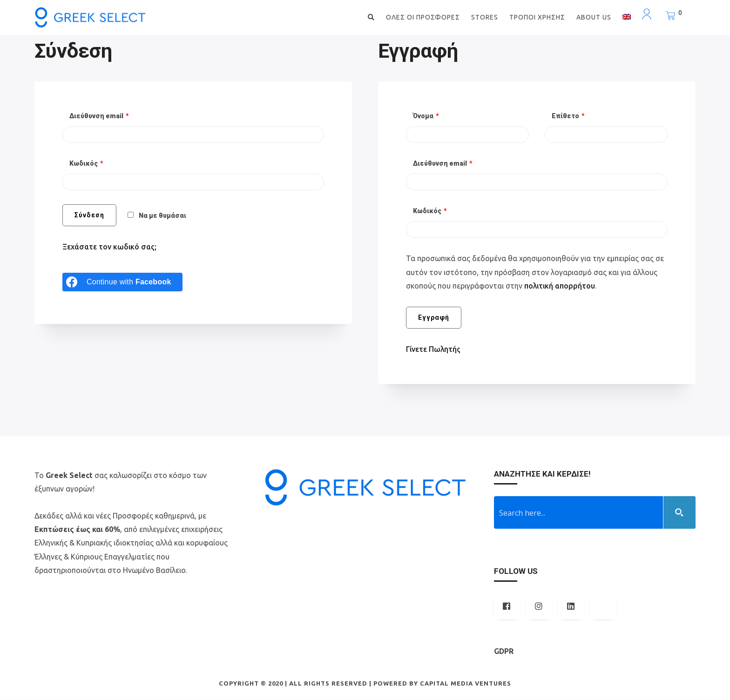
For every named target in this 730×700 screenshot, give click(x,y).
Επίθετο (568, 117)
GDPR (504, 652)
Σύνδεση (89, 216)
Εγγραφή (434, 318)
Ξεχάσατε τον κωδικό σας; (110, 248)
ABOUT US (594, 17)
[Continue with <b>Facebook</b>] (122, 283)
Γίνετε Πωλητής (434, 350)
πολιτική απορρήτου (561, 286)
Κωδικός (86, 164)
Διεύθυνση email (99, 117)
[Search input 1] (579, 513)
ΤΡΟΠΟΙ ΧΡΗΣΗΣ (537, 17)
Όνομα (426, 117)
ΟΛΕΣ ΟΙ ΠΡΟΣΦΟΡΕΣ (423, 17)
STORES (485, 17)
